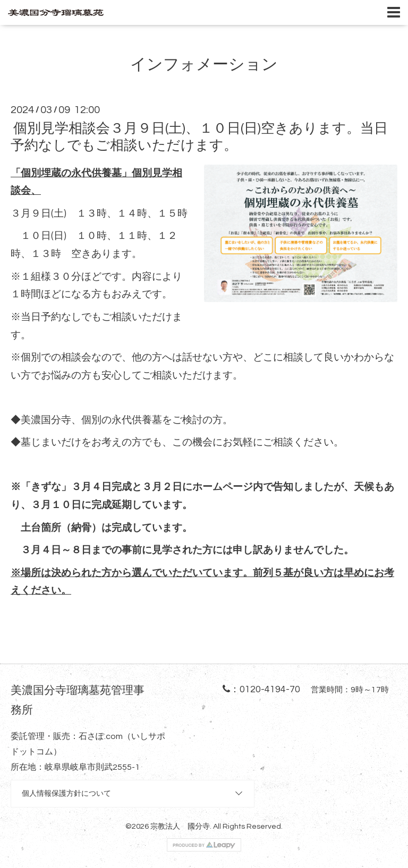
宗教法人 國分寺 (180, 826)
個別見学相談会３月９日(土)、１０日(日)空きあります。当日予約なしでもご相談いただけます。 (199, 137)
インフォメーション (204, 65)
